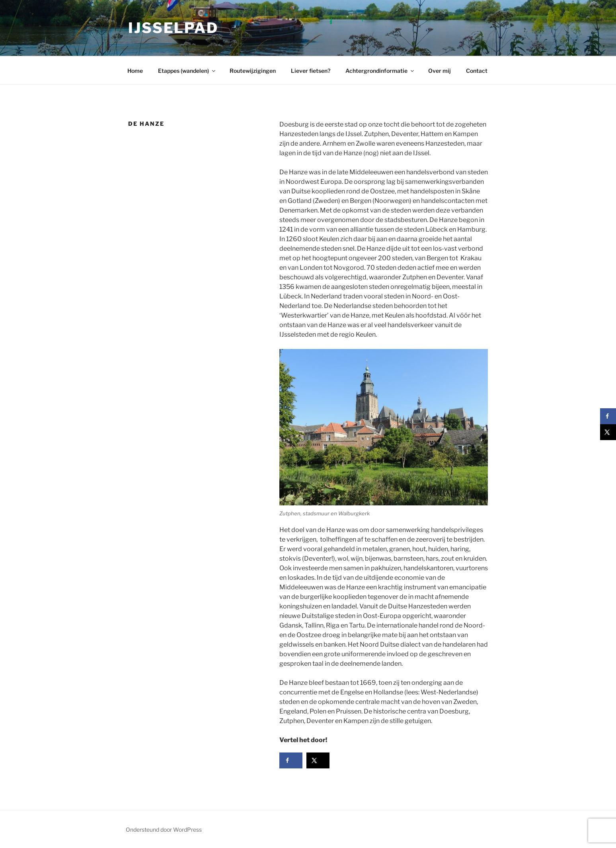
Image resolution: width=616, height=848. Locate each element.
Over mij (440, 71)
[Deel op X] (318, 760)
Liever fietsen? (311, 71)
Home (135, 71)
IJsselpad (173, 28)
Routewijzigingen (253, 71)
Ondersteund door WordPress (164, 829)
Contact (477, 71)
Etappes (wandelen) (187, 71)
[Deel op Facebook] (291, 760)
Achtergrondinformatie (380, 71)
